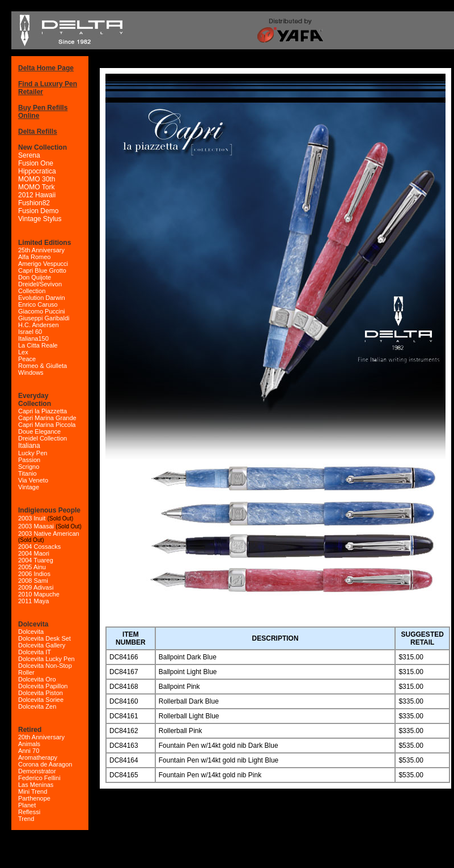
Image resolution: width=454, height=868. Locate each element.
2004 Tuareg (36, 560)
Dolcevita (31, 632)
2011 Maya (33, 601)
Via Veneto (33, 480)
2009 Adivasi (36, 587)
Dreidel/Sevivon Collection (40, 287)
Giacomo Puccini (42, 311)
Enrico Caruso (38, 304)
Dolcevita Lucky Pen (46, 659)
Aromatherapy (38, 757)
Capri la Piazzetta (43, 411)
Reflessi (29, 812)
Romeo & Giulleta (43, 366)
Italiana (29, 446)
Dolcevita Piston (41, 693)
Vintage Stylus (40, 219)
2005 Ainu (32, 567)
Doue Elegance (39, 431)
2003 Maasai (36, 526)
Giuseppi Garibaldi (44, 318)
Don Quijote (35, 277)
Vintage (29, 487)
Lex (23, 352)
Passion (29, 460)
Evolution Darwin (42, 298)
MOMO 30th (37, 179)
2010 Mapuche (39, 594)
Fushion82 (34, 203)
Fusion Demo (38, 211)
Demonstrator (37, 771)
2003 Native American (49, 533)
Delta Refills (38, 132)
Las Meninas (36, 785)
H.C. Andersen (39, 325)
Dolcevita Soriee (41, 700)
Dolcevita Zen (37, 706)
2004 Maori (34, 553)
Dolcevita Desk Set (44, 638)
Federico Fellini (39, 778)
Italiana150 (33, 338)
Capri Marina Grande (47, 418)
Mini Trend (33, 791)
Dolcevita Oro (37, 679)
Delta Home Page (46, 68)
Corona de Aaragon (45, 764)
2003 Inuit (32, 518)
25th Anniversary (41, 250)
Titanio (27, 473)
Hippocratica (37, 171)
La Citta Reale (38, 345)
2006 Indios (34, 574)
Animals (29, 744)
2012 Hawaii (37, 195)
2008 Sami (33, 581)
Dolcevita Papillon (43, 686)
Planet (27, 805)
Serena (29, 155)
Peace (27, 359)
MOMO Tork (36, 187)
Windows (31, 372)
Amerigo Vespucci (43, 264)
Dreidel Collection (43, 438)
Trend (26, 819)
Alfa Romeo (34, 257)
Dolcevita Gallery (42, 645)
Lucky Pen (33, 453)
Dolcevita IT (35, 652)
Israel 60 (30, 332)
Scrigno (29, 467)
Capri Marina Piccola (47, 425)
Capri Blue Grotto (42, 270)
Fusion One (36, 163)
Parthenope (34, 798)
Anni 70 (29, 751)
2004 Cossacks (39, 547)
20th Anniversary (41, 737)
